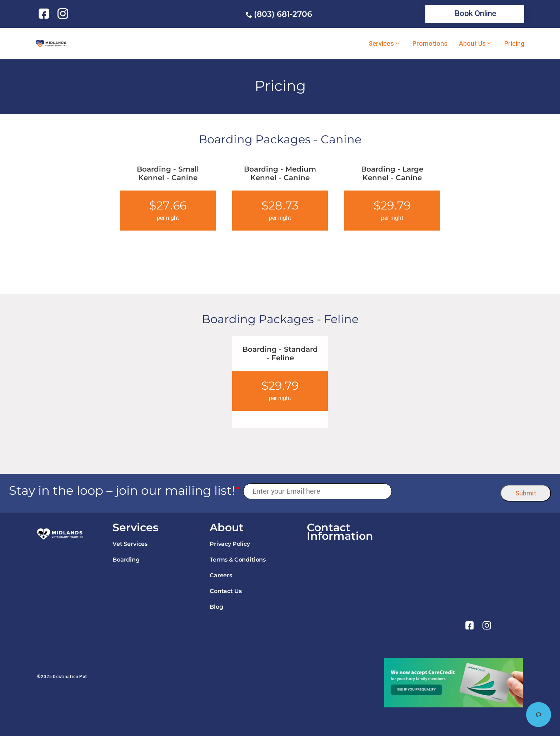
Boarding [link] (126, 560)
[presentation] (446, 491)
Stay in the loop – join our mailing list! (124, 491)
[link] (45, 14)
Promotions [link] (430, 44)
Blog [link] (216, 607)
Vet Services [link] (130, 544)
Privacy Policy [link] (230, 544)
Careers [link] (221, 575)
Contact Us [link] (226, 591)
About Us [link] (472, 44)
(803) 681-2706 (283, 14)
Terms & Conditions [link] (238, 560)
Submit (526, 493)
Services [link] (381, 44)
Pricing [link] (514, 44)
